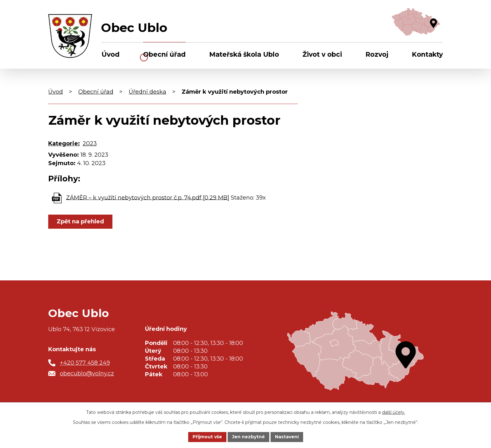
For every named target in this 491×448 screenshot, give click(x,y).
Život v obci (322, 54)
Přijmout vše (207, 437)
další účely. (394, 412)
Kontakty (427, 54)
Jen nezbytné (248, 437)
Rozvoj (377, 54)
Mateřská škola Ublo (244, 54)
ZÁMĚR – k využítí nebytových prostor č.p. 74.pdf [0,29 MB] (148, 197)
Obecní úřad (164, 54)
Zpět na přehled (80, 221)
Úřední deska (147, 92)
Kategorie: (64, 143)
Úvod (111, 54)
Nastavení (287, 437)
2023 (90, 143)
